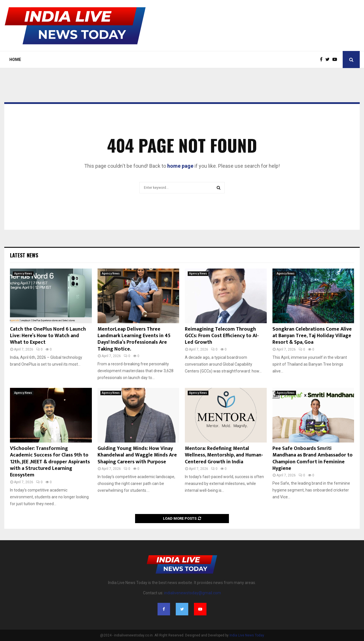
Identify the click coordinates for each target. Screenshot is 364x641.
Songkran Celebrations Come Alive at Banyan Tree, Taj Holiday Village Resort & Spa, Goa (312, 336)
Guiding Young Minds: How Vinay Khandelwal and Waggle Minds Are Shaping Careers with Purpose (137, 455)
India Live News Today (247, 635)
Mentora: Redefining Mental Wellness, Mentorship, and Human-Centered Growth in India (224, 455)
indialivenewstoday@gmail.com (193, 593)
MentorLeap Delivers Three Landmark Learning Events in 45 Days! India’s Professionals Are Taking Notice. (134, 339)
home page (180, 166)
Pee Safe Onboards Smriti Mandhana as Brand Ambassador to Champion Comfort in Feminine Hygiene (313, 458)
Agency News (23, 274)
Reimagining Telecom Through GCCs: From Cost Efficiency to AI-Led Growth (222, 336)
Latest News (24, 255)
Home (15, 60)
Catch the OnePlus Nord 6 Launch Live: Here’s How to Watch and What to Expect (48, 336)
